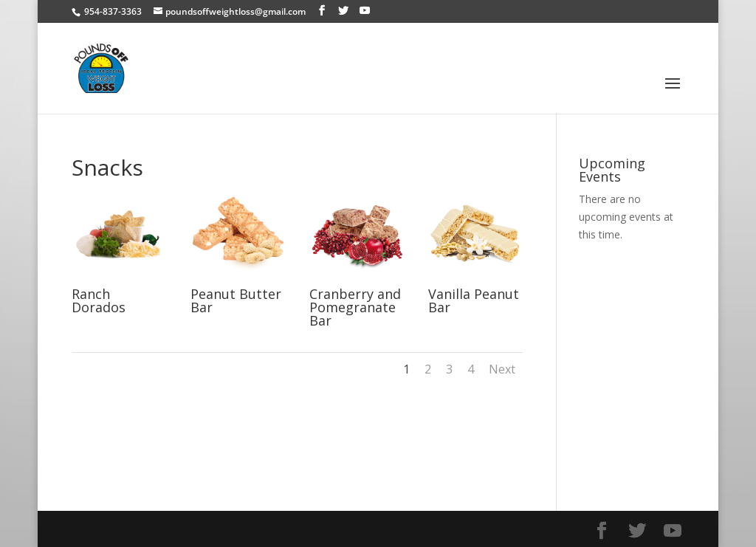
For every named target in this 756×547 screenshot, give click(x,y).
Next (502, 369)
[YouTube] (365, 11)
